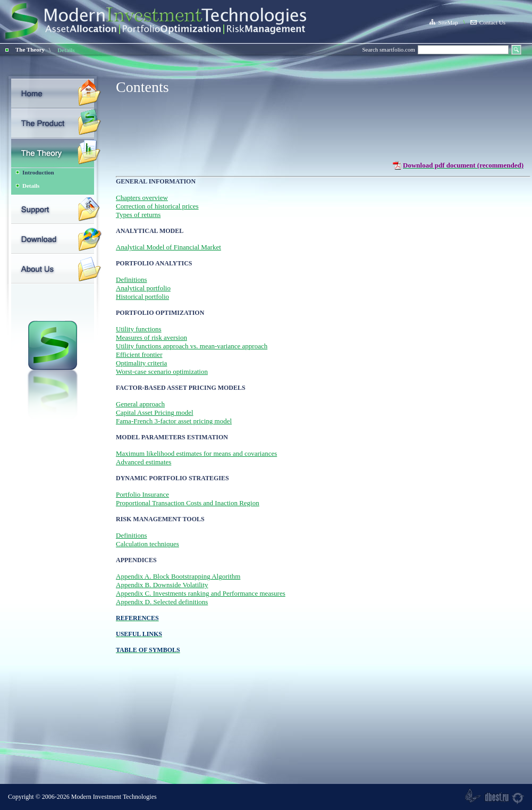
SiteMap (444, 22)
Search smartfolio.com (389, 49)
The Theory (30, 49)
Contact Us (488, 22)
